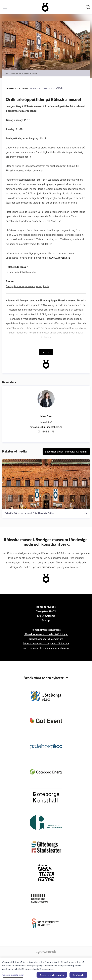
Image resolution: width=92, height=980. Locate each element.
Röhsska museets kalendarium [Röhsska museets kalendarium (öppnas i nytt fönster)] (46, 639)
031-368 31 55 (46, 431)
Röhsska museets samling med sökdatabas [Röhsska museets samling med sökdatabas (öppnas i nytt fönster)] (46, 643)
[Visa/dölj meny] (5, 7)
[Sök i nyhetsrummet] (88, 7)
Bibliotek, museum (25, 286)
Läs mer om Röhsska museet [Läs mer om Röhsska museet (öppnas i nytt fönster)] (22, 272)
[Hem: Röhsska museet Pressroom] (45, 7)
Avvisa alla (79, 976)
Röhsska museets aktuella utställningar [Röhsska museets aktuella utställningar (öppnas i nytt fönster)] (46, 634)
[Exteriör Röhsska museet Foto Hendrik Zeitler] (46, 484)
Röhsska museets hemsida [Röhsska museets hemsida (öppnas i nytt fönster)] (46, 630)
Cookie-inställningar (13, 976)
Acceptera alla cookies (52, 976)
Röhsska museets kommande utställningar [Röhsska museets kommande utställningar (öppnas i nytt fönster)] (46, 648)
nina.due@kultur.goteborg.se (46, 427)
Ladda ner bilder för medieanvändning (66, 451)
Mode (46, 286)
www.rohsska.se (61, 258)
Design (10, 286)
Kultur (39, 286)
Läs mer (46, 352)
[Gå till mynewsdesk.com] (46, 952)
